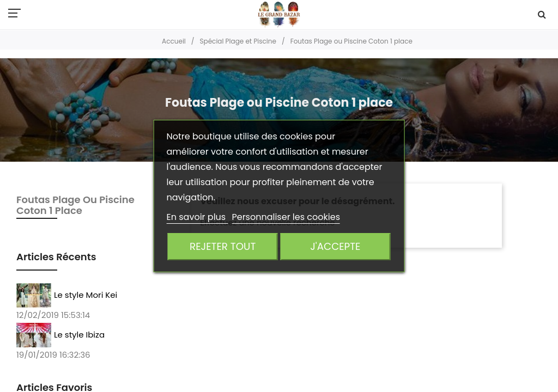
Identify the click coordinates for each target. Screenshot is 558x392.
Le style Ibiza (79, 334)
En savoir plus (198, 217)
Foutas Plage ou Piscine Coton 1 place (75, 205)
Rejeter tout (223, 246)
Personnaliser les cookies (286, 217)
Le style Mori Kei (86, 294)
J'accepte (335, 246)
